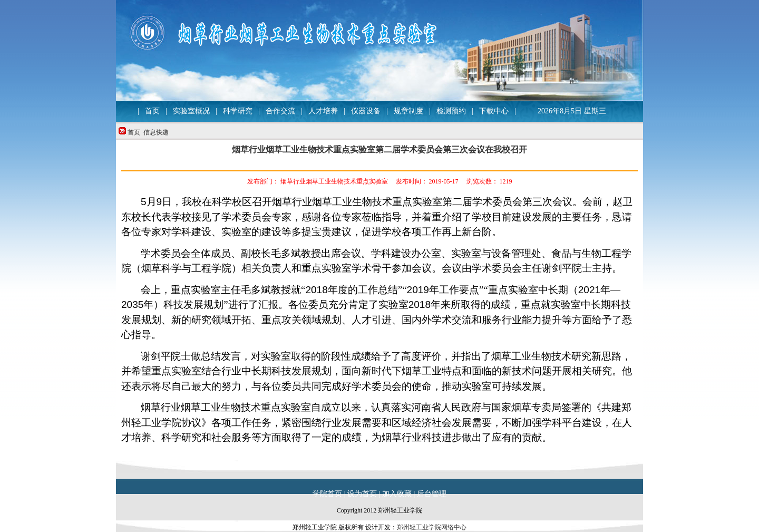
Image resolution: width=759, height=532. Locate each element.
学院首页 (327, 494)
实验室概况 (191, 111)
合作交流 (280, 111)
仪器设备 (366, 111)
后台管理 (432, 494)
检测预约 (451, 111)
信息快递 (156, 132)
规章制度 (408, 111)
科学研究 (238, 111)
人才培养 (323, 111)
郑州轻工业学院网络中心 (432, 527)
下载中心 (494, 111)
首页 (152, 111)
